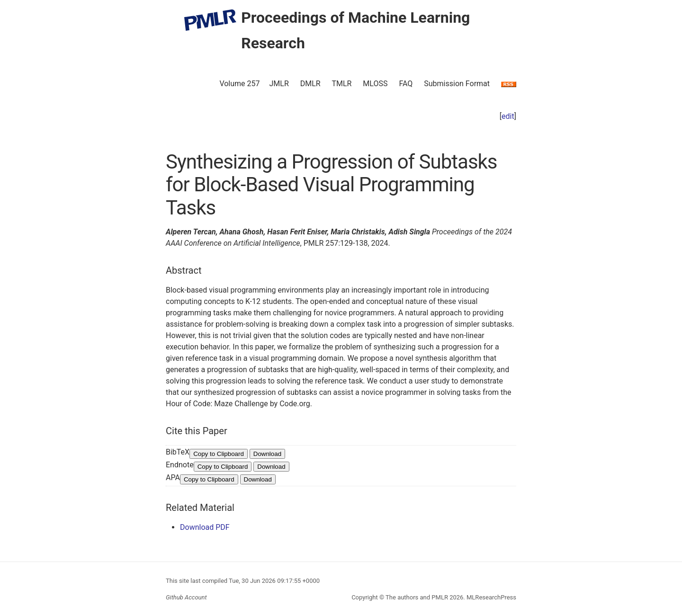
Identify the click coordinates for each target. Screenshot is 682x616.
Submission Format (457, 84)
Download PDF (205, 527)
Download (267, 454)
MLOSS (375, 84)
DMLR (310, 84)
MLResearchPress (491, 597)
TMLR (341, 84)
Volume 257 (239, 84)
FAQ (406, 84)
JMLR (279, 84)
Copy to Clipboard (219, 454)
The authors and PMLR (417, 597)
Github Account (186, 597)
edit (508, 116)
